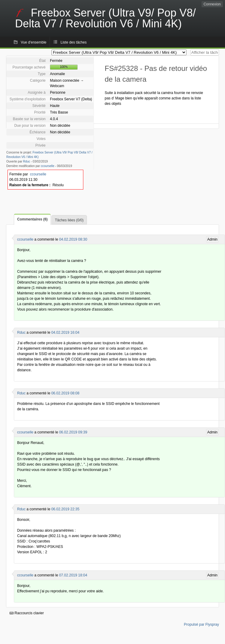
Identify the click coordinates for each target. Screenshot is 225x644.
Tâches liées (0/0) (69, 220)
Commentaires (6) (32, 219)
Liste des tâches (74, 42)
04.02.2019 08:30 (73, 239)
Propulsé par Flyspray (201, 624)
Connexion (212, 4)
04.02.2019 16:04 (65, 333)
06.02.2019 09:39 (73, 432)
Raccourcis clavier (27, 613)
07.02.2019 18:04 (73, 575)
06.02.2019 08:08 (65, 393)
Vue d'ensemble (34, 42)
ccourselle (48, 166)
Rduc (27, 161)
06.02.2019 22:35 (65, 509)
